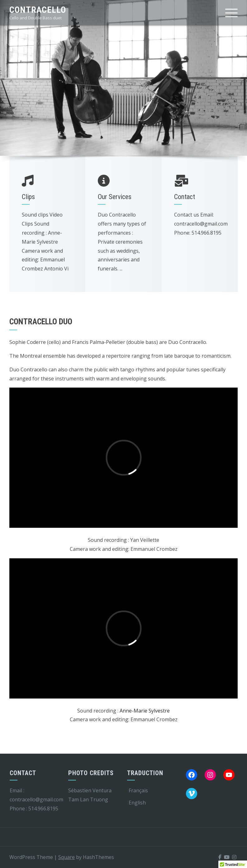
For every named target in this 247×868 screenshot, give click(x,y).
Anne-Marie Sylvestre (145, 711)
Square (66, 857)
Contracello (38, 10)
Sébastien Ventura (90, 790)
